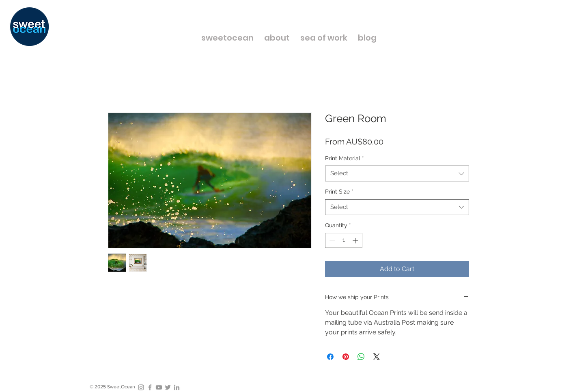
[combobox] (397, 173)
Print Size (339, 192)
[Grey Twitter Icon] (168, 387)
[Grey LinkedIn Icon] (177, 387)
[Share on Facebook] (330, 357)
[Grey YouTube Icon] (159, 387)
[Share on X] (377, 357)
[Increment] (356, 240)
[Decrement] (331, 240)
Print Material (344, 158)
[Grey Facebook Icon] (150, 387)
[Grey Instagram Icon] (141, 387)
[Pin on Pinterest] (346, 357)
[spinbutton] (344, 240)
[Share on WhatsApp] (361, 357)
